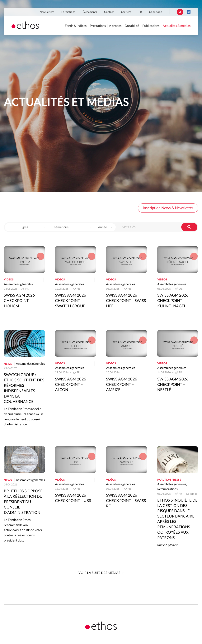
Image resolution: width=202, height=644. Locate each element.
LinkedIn (189, 12)
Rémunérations (167, 489)
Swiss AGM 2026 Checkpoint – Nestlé (173, 385)
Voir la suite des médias (99, 573)
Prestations (98, 26)
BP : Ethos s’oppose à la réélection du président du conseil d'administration (23, 502)
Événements (90, 12)
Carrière (126, 12)
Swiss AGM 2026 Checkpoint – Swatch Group (71, 301)
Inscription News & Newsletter (168, 208)
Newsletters (47, 12)
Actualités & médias (177, 26)
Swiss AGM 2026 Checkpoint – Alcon (71, 385)
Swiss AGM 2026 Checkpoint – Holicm (19, 301)
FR (140, 12)
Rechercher (180, 12)
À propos (115, 26)
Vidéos (9, 280)
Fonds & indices (76, 26)
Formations (68, 12)
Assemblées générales (18, 284)
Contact (109, 12)
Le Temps (192, 494)
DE (181, 289)
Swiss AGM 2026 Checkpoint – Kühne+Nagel (173, 301)
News (8, 364)
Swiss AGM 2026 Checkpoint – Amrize (122, 385)
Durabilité (132, 26)
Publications (151, 26)
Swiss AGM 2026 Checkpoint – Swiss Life (126, 301)
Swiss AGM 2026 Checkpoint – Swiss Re (126, 501)
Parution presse (169, 480)
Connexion (156, 12)
